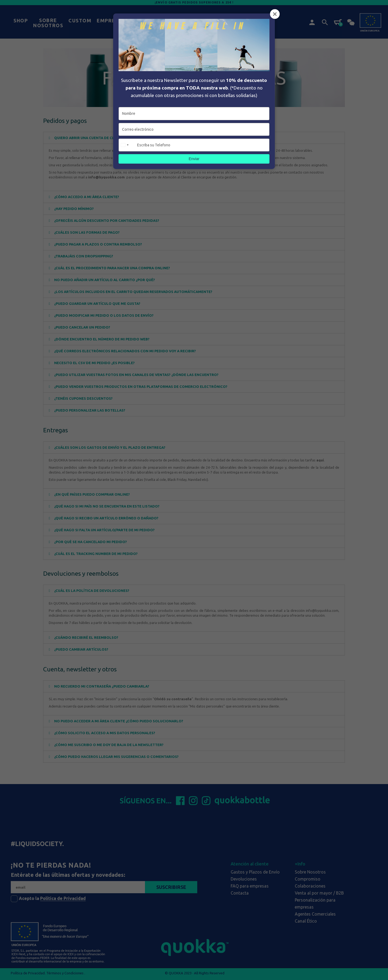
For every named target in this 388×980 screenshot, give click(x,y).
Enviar (194, 159)
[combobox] (127, 145)
